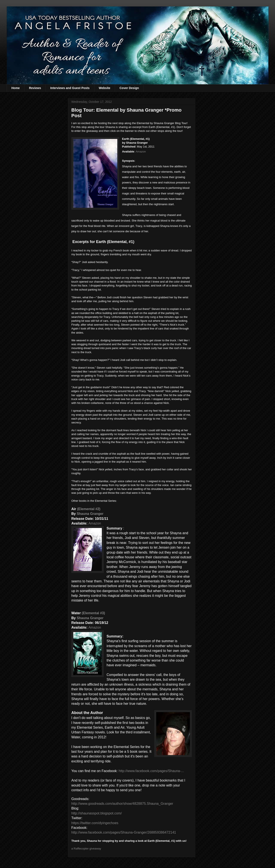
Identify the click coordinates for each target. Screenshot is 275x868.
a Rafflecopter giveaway (86, 849)
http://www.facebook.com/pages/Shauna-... (151, 771)
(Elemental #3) (93, 613)
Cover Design (129, 88)
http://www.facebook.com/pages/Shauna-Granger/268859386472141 (124, 832)
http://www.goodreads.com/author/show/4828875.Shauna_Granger (122, 804)
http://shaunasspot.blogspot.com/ (97, 813)
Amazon (141, 152)
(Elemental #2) (89, 509)
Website (105, 88)
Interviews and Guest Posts (70, 88)
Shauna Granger (90, 514)
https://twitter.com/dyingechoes (95, 823)
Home (16, 88)
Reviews (35, 88)
